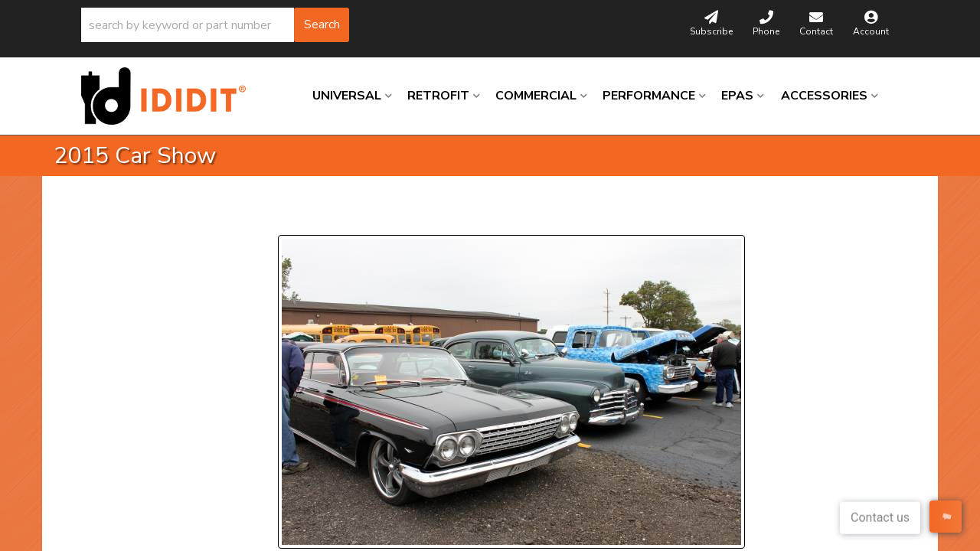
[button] (215, 25)
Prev (299, 216)
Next (418, 216)
